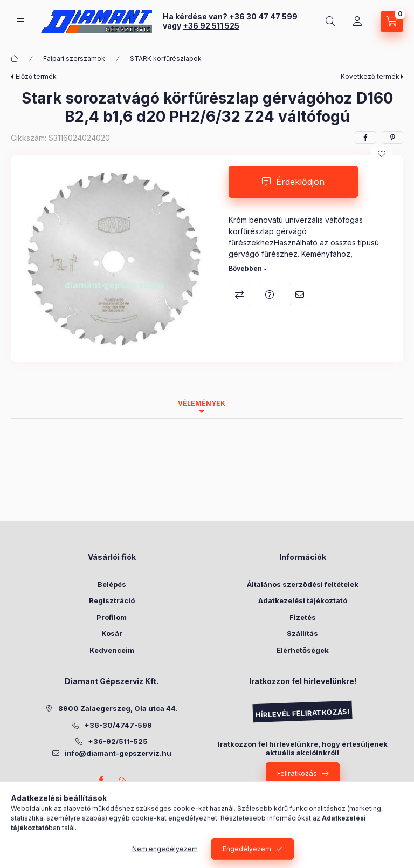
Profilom (112, 617)
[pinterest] (392, 138)
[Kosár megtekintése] (392, 22)
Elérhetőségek (303, 650)
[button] (114, 258)
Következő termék (370, 76)
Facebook (101, 780)
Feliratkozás (297, 773)
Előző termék (36, 76)
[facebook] (365, 138)
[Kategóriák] (20, 21)
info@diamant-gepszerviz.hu (118, 753)
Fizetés (303, 617)
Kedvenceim (112, 650)
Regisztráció (112, 600)
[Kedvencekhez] (382, 154)
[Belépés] (357, 22)
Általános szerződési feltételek (303, 584)
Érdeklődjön (300, 182)
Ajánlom (300, 295)
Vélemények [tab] (202, 403)
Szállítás (302, 633)
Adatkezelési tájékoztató (303, 600)
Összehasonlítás (239, 295)
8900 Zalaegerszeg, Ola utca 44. (118, 708)
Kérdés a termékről (270, 295)
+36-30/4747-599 (118, 725)
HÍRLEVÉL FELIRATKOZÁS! (302, 713)
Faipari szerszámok (74, 59)
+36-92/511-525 (118, 741)
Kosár (112, 633)
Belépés (112, 584)
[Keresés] (330, 22)
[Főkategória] (15, 59)
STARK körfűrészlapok (166, 59)
